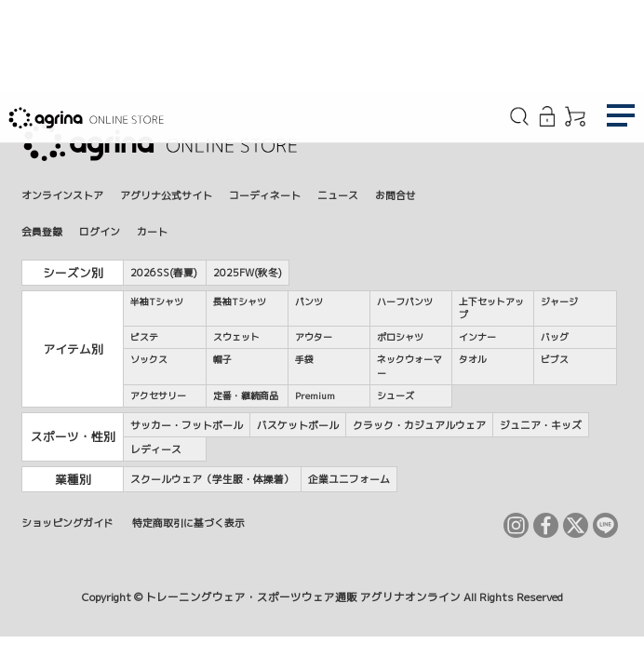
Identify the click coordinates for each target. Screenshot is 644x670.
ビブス (555, 359)
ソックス (149, 359)
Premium (315, 395)
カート (152, 231)
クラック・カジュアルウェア (419, 425)
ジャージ (559, 301)
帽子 (222, 359)
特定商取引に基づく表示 (188, 523)
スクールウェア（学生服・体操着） (212, 479)
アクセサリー (158, 395)
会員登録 (42, 231)
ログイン (100, 231)
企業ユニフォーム (349, 479)
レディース (156, 449)
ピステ (144, 337)
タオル (473, 359)
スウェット (236, 337)
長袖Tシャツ (240, 301)
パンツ (309, 301)
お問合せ (396, 195)
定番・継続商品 (246, 395)
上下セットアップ (491, 308)
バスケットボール (298, 425)
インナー (477, 337)
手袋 (304, 359)
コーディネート (265, 195)
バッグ (555, 337)
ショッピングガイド (67, 523)
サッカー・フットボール (187, 425)
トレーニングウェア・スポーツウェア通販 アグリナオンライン (303, 597)
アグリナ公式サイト (166, 195)
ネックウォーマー (409, 366)
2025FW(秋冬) (248, 272)
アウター (314, 337)
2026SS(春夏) (164, 272)
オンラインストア (62, 195)
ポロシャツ (400, 337)
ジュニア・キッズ (541, 425)
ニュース (338, 195)
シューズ (396, 395)
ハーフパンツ (405, 301)
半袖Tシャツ (157, 301)
